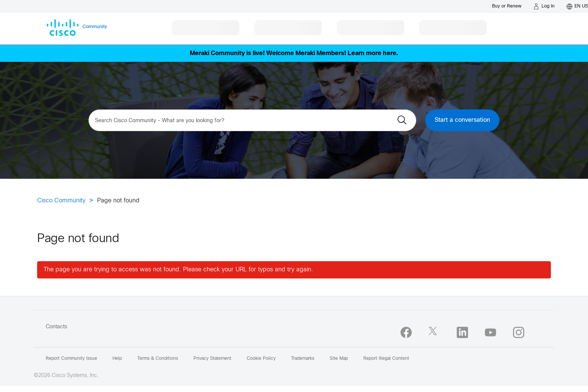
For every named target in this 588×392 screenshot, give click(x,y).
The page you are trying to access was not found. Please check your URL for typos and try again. (178, 270)
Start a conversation (462, 120)
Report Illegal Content (386, 359)
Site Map (339, 359)
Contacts (56, 327)
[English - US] (577, 6)
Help (117, 359)
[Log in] (544, 6)
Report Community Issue (71, 359)
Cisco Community (61, 201)
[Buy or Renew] (507, 6)
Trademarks (303, 359)
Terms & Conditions (158, 359)
